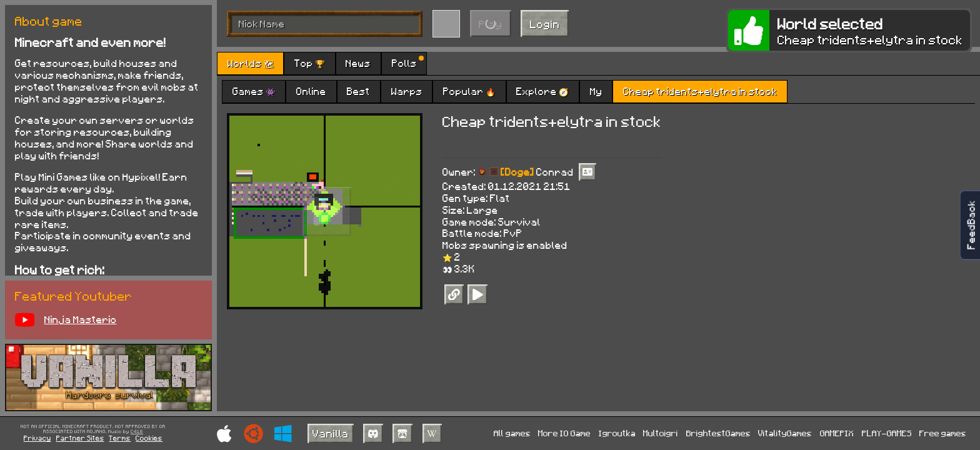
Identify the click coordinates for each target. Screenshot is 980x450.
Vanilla (331, 433)
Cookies (149, 438)
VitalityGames (785, 433)
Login (545, 24)
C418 (137, 432)
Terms (120, 438)
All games (512, 433)
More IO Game (564, 433)
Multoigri (661, 433)
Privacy (37, 438)
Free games (943, 433)
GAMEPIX (837, 433)
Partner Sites (80, 438)
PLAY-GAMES (887, 433)
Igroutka (617, 433)
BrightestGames (718, 433)
